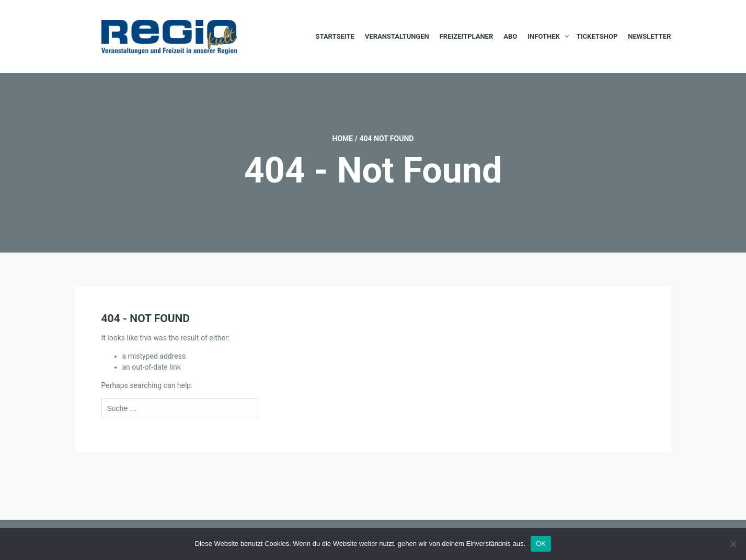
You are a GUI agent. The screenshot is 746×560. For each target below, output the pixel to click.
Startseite (335, 36)
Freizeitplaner (467, 36)
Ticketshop (597, 36)
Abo (510, 36)
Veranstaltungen (397, 36)
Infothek (543, 36)
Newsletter (649, 36)
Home (343, 139)
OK (541, 544)
